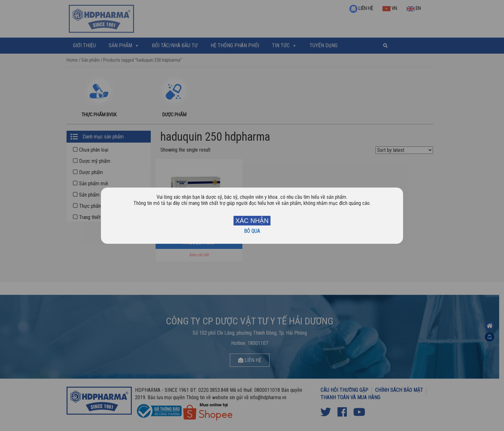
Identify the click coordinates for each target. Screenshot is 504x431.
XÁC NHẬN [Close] (252, 221)
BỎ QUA (252, 231)
